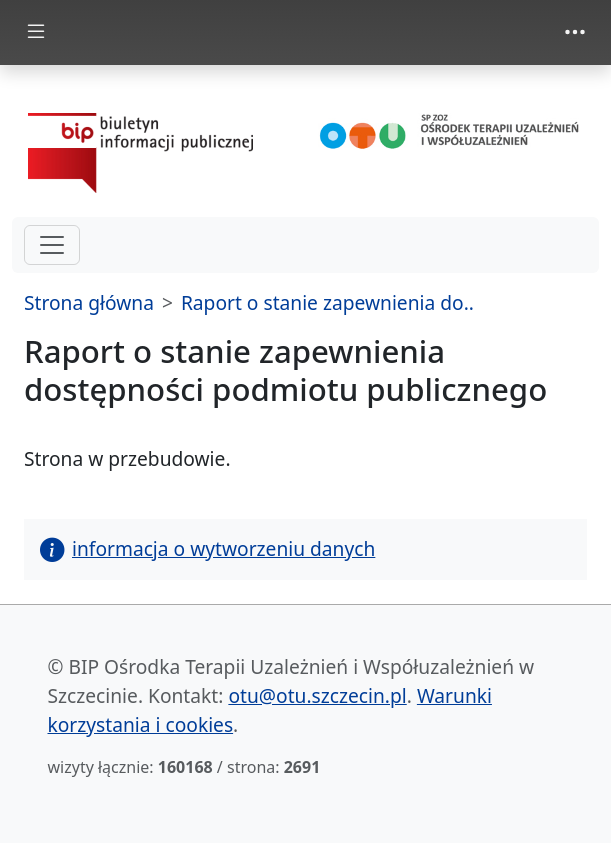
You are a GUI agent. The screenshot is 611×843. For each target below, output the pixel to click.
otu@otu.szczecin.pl (317, 695)
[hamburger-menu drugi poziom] (52, 245)
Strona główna (89, 302)
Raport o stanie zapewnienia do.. (327, 302)
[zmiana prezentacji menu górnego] (575, 32)
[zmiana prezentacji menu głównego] (36, 32)
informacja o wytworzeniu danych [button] (207, 548)
